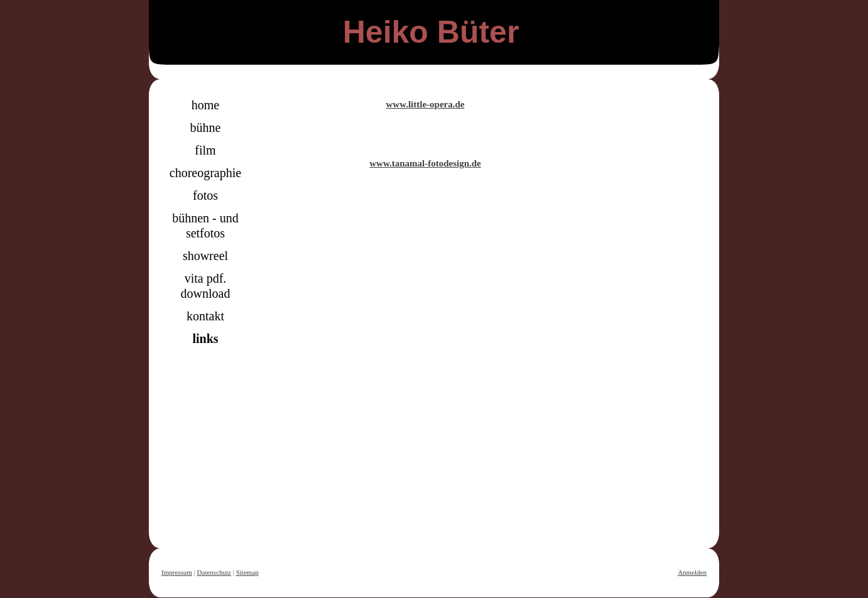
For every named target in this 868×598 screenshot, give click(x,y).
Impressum (177, 572)
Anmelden (692, 572)
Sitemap (247, 572)
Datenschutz (214, 572)
